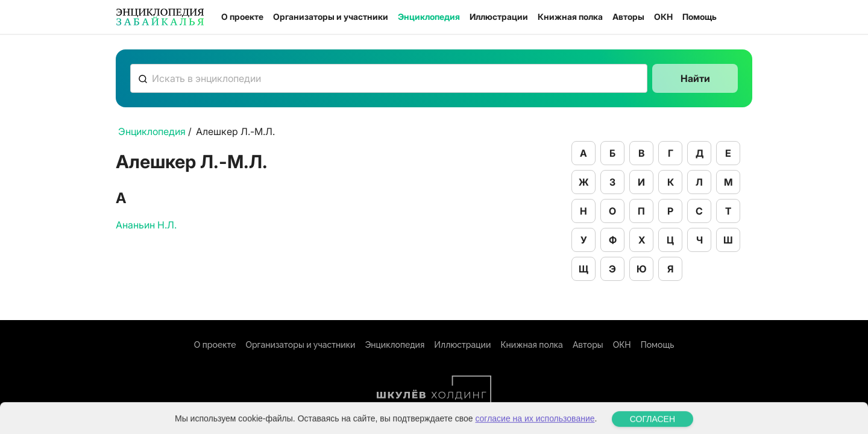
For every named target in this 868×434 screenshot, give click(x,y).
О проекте (242, 17)
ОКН (663, 17)
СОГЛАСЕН (653, 425)
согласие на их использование (535, 424)
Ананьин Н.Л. (146, 225)
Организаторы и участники (331, 17)
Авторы (628, 17)
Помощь (700, 17)
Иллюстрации (499, 17)
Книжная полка (570, 17)
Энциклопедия (429, 17)
